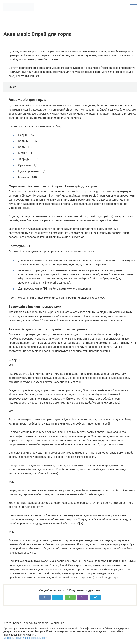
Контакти (9, 638)
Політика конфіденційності (32, 638)
